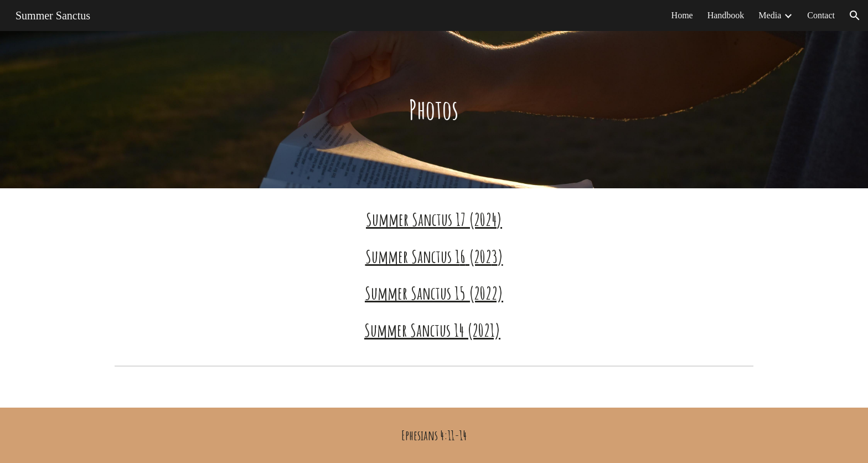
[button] (855, 16)
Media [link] (770, 15)
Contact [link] (821, 15)
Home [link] (682, 15)
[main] (434, 110)
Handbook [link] (726, 15)
